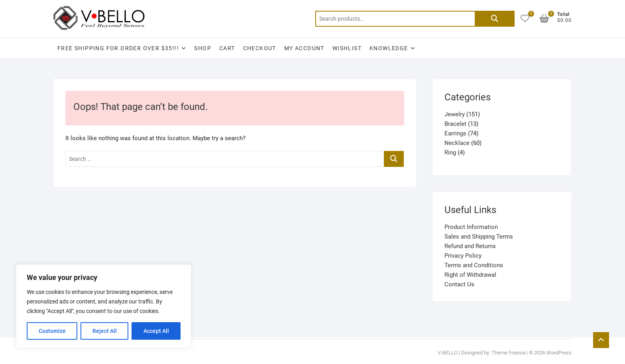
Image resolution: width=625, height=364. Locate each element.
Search (495, 19)
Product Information (471, 227)
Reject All (105, 331)
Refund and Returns (470, 246)
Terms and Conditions (474, 265)
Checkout (260, 48)
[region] (104, 306)
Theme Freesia (508, 353)
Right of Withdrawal (470, 275)
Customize (52, 331)
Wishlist (347, 48)
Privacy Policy (463, 256)
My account (304, 48)
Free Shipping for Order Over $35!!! (118, 48)
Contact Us (459, 284)
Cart (227, 48)
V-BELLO (448, 353)
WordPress (559, 353)
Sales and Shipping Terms (479, 237)
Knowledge (389, 48)
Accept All (156, 331)
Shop (203, 48)
